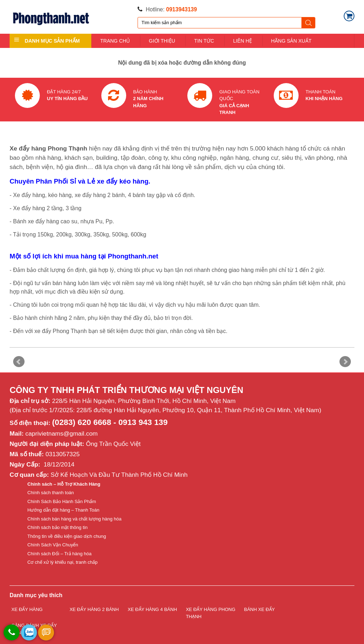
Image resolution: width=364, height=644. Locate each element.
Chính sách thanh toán (51, 493)
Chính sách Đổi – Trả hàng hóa (60, 554)
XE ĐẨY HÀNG (27, 609)
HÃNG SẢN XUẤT (291, 41)
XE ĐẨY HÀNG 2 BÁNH (94, 609)
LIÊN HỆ (243, 41)
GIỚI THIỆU (162, 41)
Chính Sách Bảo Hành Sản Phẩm (62, 501)
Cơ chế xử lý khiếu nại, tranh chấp (62, 562)
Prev (19, 362)
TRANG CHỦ (115, 41)
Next (345, 362)
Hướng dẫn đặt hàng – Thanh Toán (63, 510)
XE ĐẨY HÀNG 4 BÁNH (152, 609)
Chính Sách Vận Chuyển (53, 545)
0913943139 (181, 9)
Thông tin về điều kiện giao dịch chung (67, 536)
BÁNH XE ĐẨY (260, 609)
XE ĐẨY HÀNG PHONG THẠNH (211, 613)
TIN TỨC (204, 41)
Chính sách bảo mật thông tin (57, 527)
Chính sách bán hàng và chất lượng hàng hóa (74, 519)
